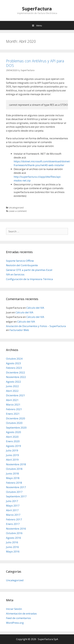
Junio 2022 (12, 386)
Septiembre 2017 (16, 496)
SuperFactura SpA (48, 639)
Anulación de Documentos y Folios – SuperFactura (36, 326)
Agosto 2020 (13, 432)
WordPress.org (15, 623)
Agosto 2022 (13, 382)
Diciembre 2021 (16, 395)
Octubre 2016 (14, 533)
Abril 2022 (12, 391)
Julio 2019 (12, 450)
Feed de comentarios (18, 618)
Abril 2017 (12, 510)
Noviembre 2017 (16, 487)
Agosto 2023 (13, 363)
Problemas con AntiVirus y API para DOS (35, 63)
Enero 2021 (13, 414)
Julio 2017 (12, 501)
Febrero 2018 (14, 483)
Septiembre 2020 (16, 428)
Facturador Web (19, 330)
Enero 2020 (13, 441)
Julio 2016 (12, 542)
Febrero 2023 (14, 368)
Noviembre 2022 (16, 377)
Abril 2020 (12, 437)
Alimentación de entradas (21, 614)
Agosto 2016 (13, 538)
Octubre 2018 (14, 469)
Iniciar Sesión (14, 609)
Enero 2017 (13, 524)
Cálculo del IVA (35, 308)
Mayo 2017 (13, 506)
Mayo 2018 (13, 478)
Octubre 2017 (14, 492)
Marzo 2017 (13, 515)
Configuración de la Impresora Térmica (29, 279)
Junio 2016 (12, 547)
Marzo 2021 (13, 405)
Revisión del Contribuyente (22, 265)
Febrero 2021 (14, 409)
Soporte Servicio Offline (20, 261)
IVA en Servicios (15, 274)
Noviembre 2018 (16, 464)
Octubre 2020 (14, 423)
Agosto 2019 (13, 446)
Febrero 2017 (14, 519)
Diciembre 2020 (16, 418)
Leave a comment (18, 211)
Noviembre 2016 (16, 529)
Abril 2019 (12, 460)
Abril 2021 (12, 400)
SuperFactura (37, 9)
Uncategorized (16, 208)
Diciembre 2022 (16, 372)
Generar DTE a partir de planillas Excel (29, 270)
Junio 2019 (12, 455)
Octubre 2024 (14, 359)
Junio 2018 (12, 473)
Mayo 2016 (13, 551)
